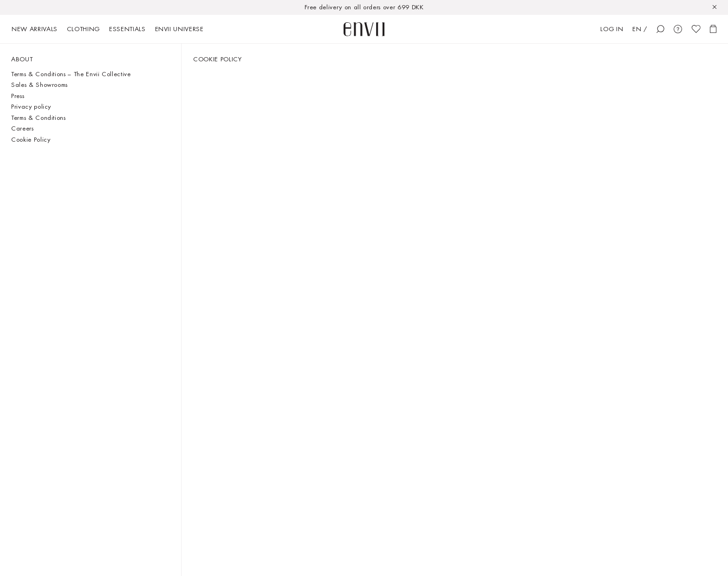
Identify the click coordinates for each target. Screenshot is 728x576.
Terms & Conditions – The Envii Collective (71, 74)
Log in (612, 29)
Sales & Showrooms (39, 85)
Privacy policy (31, 107)
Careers (23, 128)
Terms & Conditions (39, 118)
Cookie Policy (31, 140)
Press (18, 96)
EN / (640, 29)
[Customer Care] (678, 29)
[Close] (718, 7)
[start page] (364, 29)
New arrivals (35, 29)
